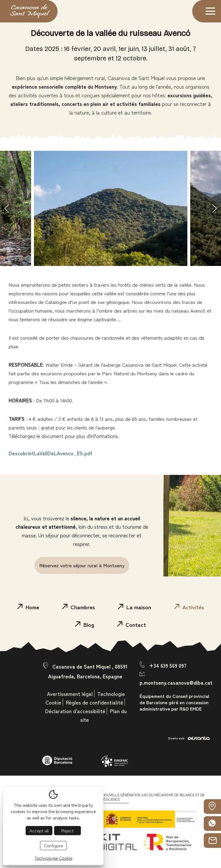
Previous (6, 208)
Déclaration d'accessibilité (75, 711)
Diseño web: (189, 738)
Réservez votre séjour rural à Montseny (82, 565)
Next (215, 208)
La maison (135, 607)
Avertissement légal (70, 694)
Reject (67, 830)
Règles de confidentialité (95, 702)
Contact (132, 625)
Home (28, 607)
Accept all (39, 830)
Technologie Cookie (53, 858)
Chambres (79, 607)
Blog (85, 625)
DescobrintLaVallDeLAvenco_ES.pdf (51, 453)
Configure (53, 845)
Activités (189, 607)
